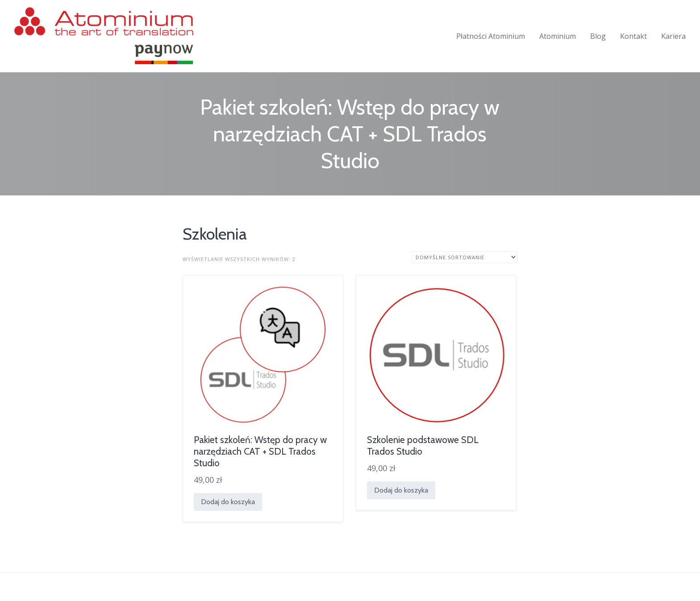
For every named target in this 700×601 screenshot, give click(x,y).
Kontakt (633, 36)
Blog (598, 36)
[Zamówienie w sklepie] (465, 257)
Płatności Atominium (491, 36)
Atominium (558, 36)
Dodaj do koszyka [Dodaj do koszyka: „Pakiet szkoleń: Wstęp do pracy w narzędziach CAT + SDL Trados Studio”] (228, 502)
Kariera (673, 36)
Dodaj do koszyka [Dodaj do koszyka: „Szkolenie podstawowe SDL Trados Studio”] (401, 490)
